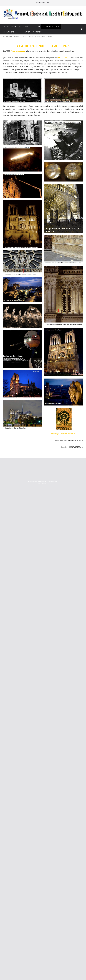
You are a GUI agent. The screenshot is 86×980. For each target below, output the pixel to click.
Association (8, 27)
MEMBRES (37, 32)
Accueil (15, 37)
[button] (15, 27)
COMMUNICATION (10, 32)
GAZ (36, 27)
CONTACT (26, 32)
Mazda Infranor (64, 58)
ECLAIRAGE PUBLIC (50, 27)
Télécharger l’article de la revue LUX (64, 434)
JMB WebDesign (47, 484)
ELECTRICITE (24, 27)
